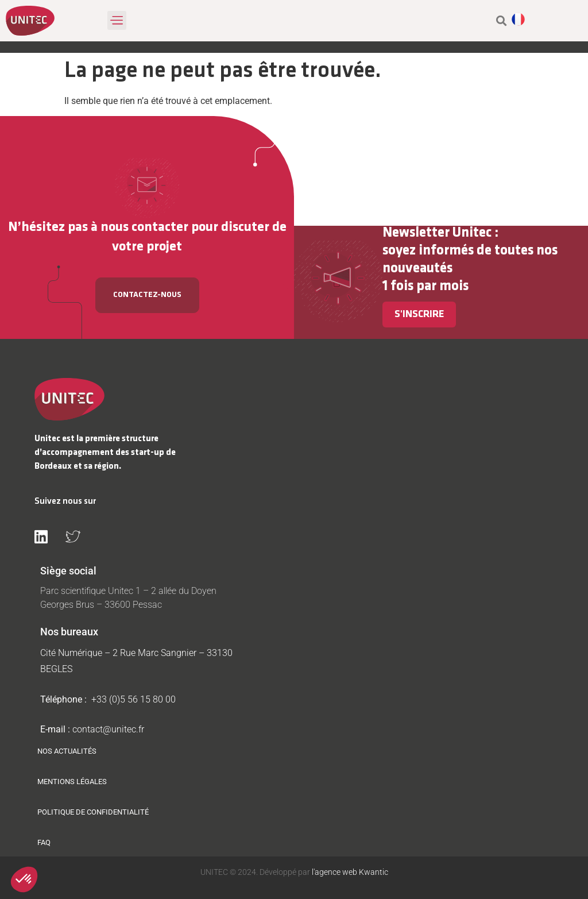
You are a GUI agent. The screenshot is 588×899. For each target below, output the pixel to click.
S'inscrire (419, 315)
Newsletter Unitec (437, 233)
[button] (117, 20)
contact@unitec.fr (108, 729)
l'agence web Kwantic (349, 872)
